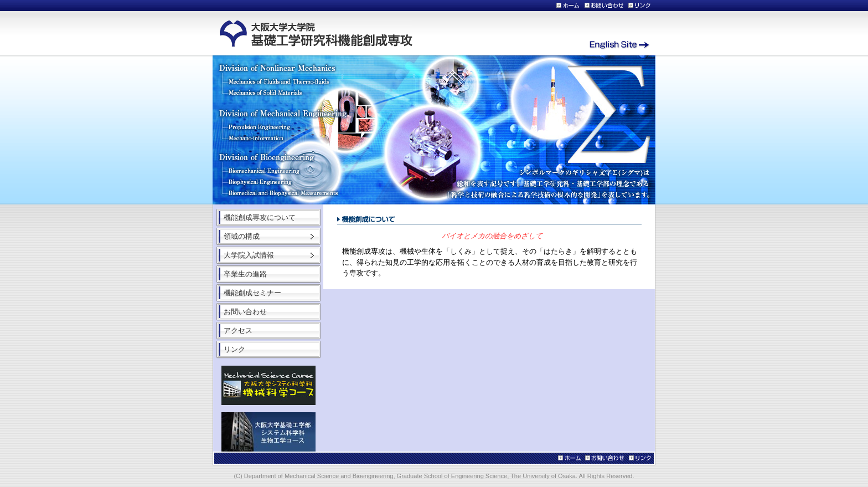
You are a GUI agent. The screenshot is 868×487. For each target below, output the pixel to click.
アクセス (238, 330)
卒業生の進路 (245, 274)
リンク (234, 349)
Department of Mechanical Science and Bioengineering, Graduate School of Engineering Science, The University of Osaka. (412, 476)
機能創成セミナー (252, 293)
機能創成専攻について (260, 217)
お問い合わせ (245, 312)
